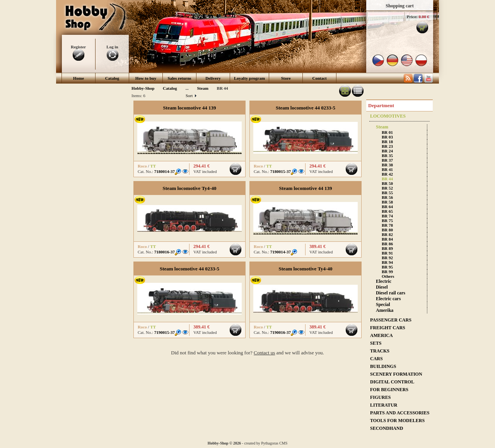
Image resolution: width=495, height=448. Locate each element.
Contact (320, 78)
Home (79, 78)
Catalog (112, 78)
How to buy (146, 78)
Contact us (264, 353)
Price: (412, 17)
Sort (191, 96)
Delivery (213, 78)
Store (286, 78)
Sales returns (179, 78)
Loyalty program (249, 78)
